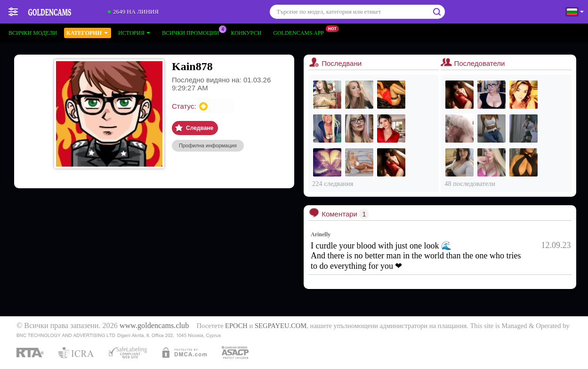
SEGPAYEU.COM (281, 326)
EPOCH (236, 326)
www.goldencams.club (154, 326)
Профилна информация (208, 145)
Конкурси (246, 33)
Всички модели (33, 33)
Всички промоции (193, 32)
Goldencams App (301, 32)
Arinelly (321, 234)
